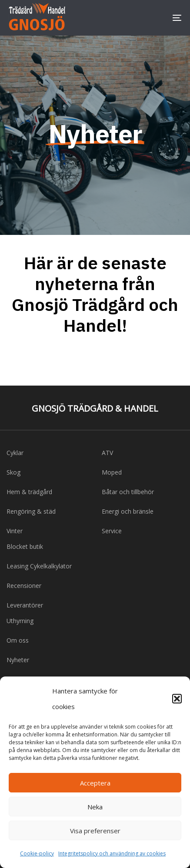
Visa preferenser (95, 831)
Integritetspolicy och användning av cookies (112, 853)
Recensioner (24, 586)
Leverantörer (25, 605)
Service (112, 531)
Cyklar (15, 453)
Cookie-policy (37, 853)
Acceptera (95, 783)
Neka (95, 807)
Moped (112, 472)
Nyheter (18, 660)
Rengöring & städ (31, 511)
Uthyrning (20, 621)
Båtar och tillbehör (128, 492)
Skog (13, 472)
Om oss (18, 640)
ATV (107, 453)
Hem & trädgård (29, 492)
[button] (177, 699)
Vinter (15, 531)
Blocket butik (25, 546)
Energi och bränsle (128, 511)
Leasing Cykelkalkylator (39, 566)
